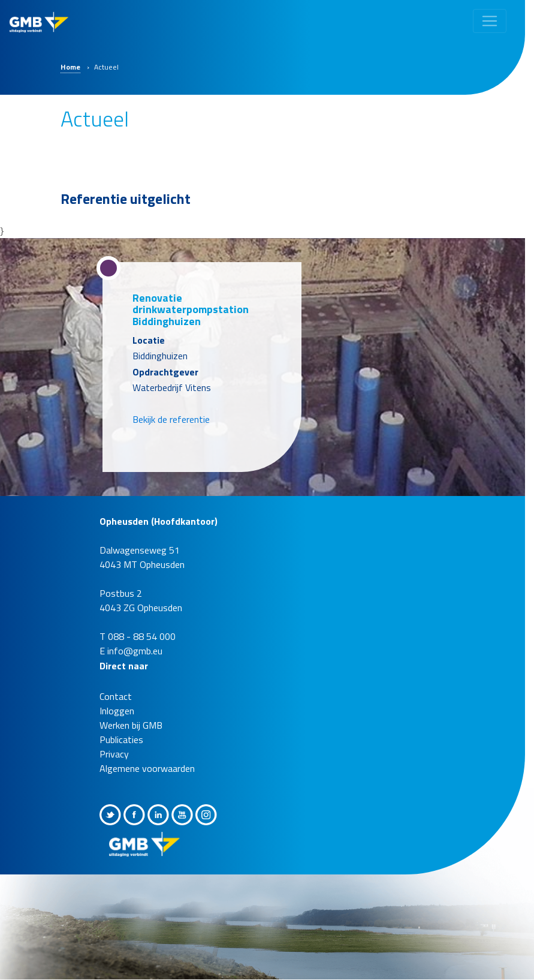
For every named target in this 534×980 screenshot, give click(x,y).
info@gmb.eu (135, 651)
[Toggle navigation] (490, 21)
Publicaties (121, 739)
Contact (116, 696)
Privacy (114, 754)
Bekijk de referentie (171, 419)
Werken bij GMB (131, 725)
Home (70, 67)
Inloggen (117, 711)
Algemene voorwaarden (147, 768)
